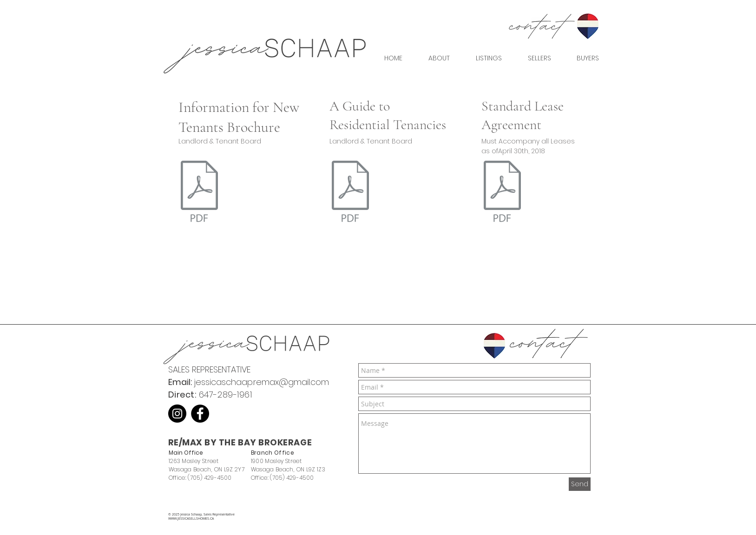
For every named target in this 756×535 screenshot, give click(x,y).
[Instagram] (177, 414)
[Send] (580, 484)
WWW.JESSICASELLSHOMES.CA (191, 519)
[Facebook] (200, 414)
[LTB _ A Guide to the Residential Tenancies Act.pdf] (350, 192)
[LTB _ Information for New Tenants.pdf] (199, 192)
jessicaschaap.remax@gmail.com (261, 382)
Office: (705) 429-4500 (200, 478)
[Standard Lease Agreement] (502, 192)
